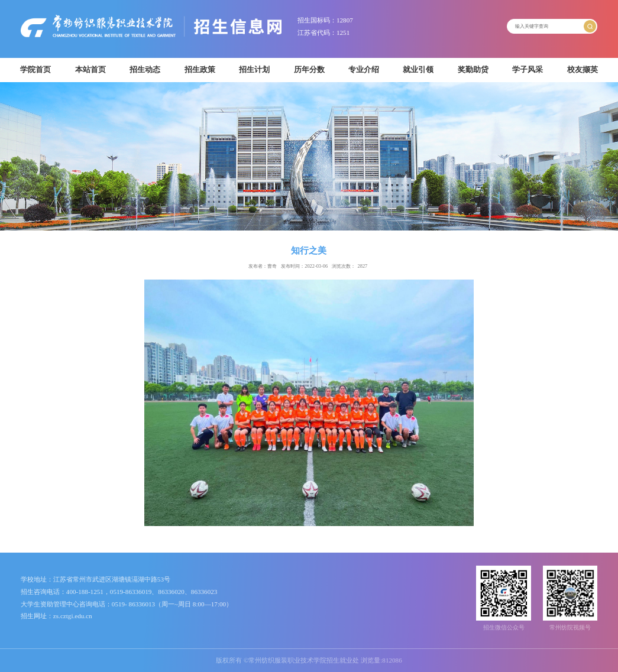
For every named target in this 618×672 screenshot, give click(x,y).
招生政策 (200, 70)
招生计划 (254, 70)
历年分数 (309, 70)
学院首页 (35, 70)
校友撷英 (583, 70)
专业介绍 (364, 70)
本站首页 (90, 70)
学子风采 (528, 70)
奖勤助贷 (473, 70)
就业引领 (418, 70)
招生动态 (145, 70)
